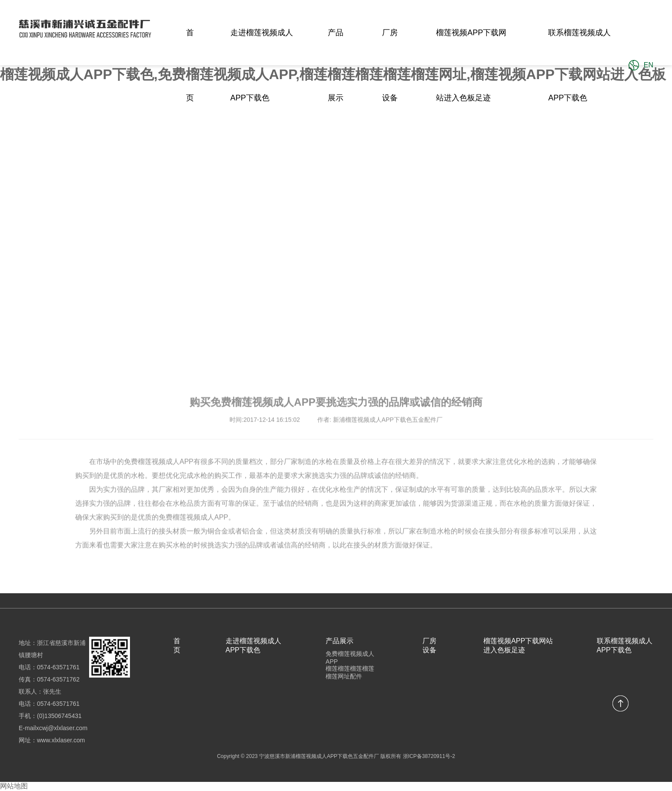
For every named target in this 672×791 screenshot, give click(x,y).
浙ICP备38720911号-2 (429, 756)
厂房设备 (390, 65)
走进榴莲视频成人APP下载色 (262, 65)
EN (649, 65)
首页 (190, 65)
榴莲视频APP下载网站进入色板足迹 (471, 65)
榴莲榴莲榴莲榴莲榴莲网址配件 (350, 672)
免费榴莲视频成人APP (350, 658)
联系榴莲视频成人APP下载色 (579, 65)
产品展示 (336, 65)
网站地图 (14, 786)
